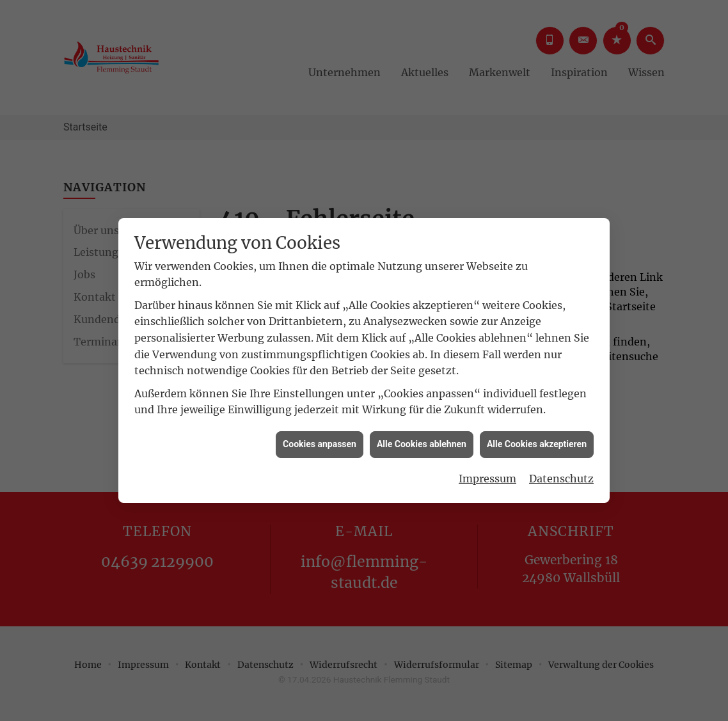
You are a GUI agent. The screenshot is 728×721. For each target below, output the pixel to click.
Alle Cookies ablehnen (422, 441)
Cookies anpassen (320, 441)
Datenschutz (561, 475)
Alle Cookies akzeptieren (537, 441)
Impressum (487, 475)
